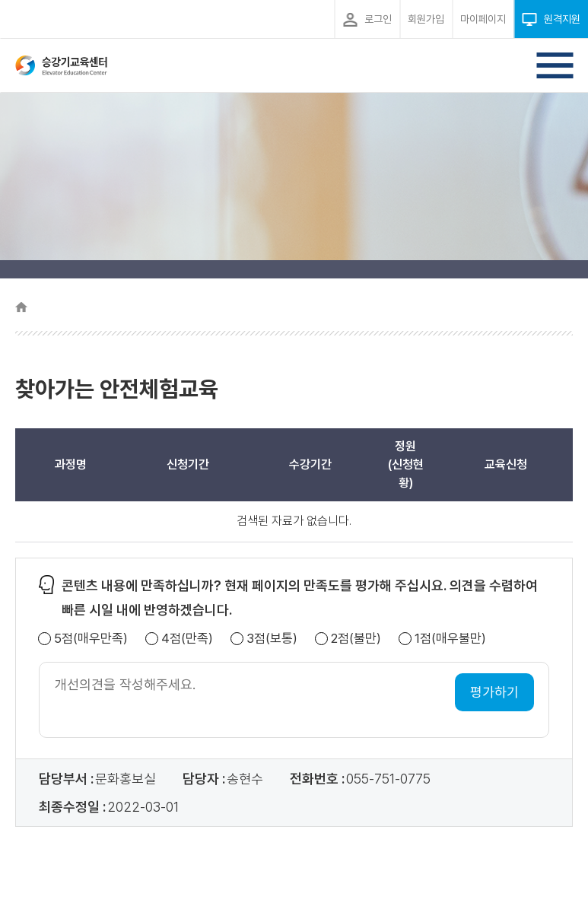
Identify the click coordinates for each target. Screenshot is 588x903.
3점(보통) (272, 639)
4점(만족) (187, 639)
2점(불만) (356, 639)
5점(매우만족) (91, 639)
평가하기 (494, 692)
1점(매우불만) (450, 639)
